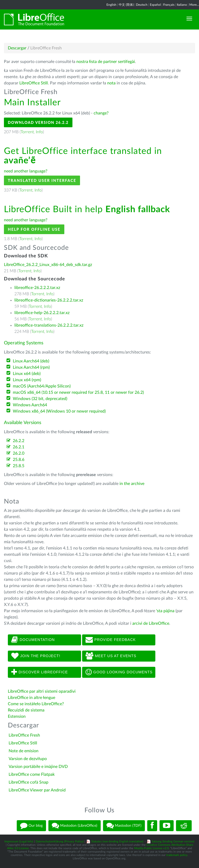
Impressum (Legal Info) (19, 841)
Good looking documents (119, 672)
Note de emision (24, 751)
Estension (17, 716)
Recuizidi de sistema (26, 710)
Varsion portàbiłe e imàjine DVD (38, 767)
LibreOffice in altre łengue (32, 698)
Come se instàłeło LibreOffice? (36, 704)
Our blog (31, 826)
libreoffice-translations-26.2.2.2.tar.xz (49, 325)
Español (155, 5)
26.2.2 (19, 441)
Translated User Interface (42, 180)
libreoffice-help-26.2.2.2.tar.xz (42, 313)
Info (39, 132)
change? (101, 113)
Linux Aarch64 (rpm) (31, 367)
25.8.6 (19, 460)
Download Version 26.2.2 (38, 122)
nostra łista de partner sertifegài (106, 62)
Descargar (17, 48)
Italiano (182, 5)
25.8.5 (19, 466)
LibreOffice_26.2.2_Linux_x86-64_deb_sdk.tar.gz (48, 265)
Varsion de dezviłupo (28, 759)
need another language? (26, 171)
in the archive (132, 484)
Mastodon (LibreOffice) (75, 826)
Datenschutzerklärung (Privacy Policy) (60, 841)
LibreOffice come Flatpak (32, 774)
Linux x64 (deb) (27, 374)
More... (194, 5)
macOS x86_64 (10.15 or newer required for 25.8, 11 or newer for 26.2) (78, 392)
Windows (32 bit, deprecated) (40, 399)
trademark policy (177, 855)
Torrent (27, 132)
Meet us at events (111, 656)
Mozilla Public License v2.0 (151, 848)
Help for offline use (34, 229)
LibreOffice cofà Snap (29, 782)
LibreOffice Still (34, 83)
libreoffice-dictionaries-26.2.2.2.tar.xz (49, 300)
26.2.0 (19, 453)
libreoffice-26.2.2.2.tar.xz (37, 288)
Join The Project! (36, 656)
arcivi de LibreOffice (151, 623)
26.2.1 (19, 447)
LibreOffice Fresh (24, 735)
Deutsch (142, 5)
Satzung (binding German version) (173, 841)
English (111, 5)
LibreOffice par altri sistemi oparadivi (42, 691)
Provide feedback (111, 640)
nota (111, 83)
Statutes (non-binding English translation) (117, 841)
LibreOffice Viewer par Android (37, 790)
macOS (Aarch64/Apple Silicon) (42, 386)
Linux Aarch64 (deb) (31, 361)
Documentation (33, 640)
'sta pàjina (165, 611)
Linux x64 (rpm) (27, 380)
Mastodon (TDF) (124, 826)
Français (169, 5)
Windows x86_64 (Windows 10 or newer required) (59, 411)
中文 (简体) (126, 5)
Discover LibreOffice (40, 672)
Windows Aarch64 (30, 405)
